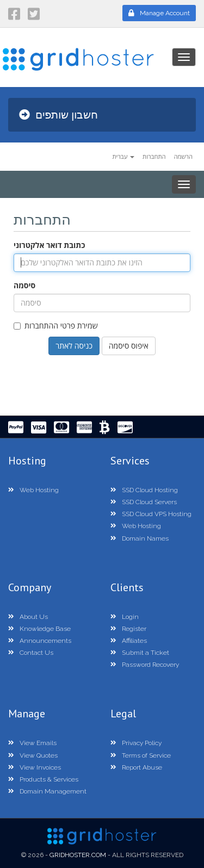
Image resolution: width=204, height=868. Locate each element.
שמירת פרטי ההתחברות (56, 325)
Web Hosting (33, 490)
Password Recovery (145, 665)
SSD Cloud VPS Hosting (151, 514)
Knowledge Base (39, 629)
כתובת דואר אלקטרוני (49, 245)
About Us (28, 617)
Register (128, 629)
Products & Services (43, 779)
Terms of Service (141, 755)
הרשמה (184, 156)
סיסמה (24, 285)
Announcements (40, 641)
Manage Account (159, 13)
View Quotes (33, 755)
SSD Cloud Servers (144, 502)
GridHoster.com (78, 855)
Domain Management (47, 791)
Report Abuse (136, 767)
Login (125, 617)
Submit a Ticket (140, 653)
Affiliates (129, 641)
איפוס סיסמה (129, 346)
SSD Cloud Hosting (144, 490)
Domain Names (140, 538)
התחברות (154, 156)
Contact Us (31, 653)
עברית (123, 156)
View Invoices (35, 767)
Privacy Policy (136, 743)
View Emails (32, 743)
